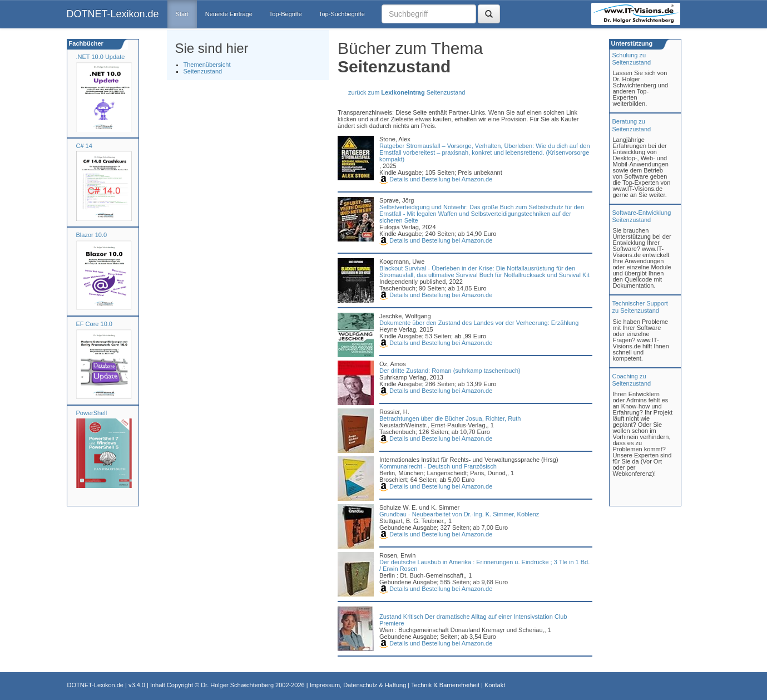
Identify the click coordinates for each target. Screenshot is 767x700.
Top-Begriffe (286, 14)
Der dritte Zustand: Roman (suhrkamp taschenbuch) (450, 371)
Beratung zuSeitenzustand (632, 125)
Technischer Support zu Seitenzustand (640, 307)
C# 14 (84, 146)
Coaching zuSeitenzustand (632, 380)
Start (182, 14)
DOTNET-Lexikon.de (113, 14)
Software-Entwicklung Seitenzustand (642, 216)
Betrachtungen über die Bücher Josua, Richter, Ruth (450, 418)
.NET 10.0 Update (101, 57)
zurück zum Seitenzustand (407, 92)
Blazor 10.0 (92, 235)
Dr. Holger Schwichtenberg (237, 685)
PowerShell (92, 413)
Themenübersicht (207, 65)
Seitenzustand (203, 71)
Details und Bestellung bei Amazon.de (436, 179)
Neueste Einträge (229, 14)
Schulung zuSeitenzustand (632, 59)
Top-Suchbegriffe (342, 14)
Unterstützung (631, 43)
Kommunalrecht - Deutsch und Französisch (438, 466)
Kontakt (495, 685)
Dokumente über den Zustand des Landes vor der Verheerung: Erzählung (479, 323)
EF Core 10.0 (94, 324)
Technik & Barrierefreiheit (445, 685)
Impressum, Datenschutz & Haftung (358, 685)
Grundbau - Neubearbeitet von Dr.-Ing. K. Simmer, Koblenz (459, 514)
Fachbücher (85, 43)
